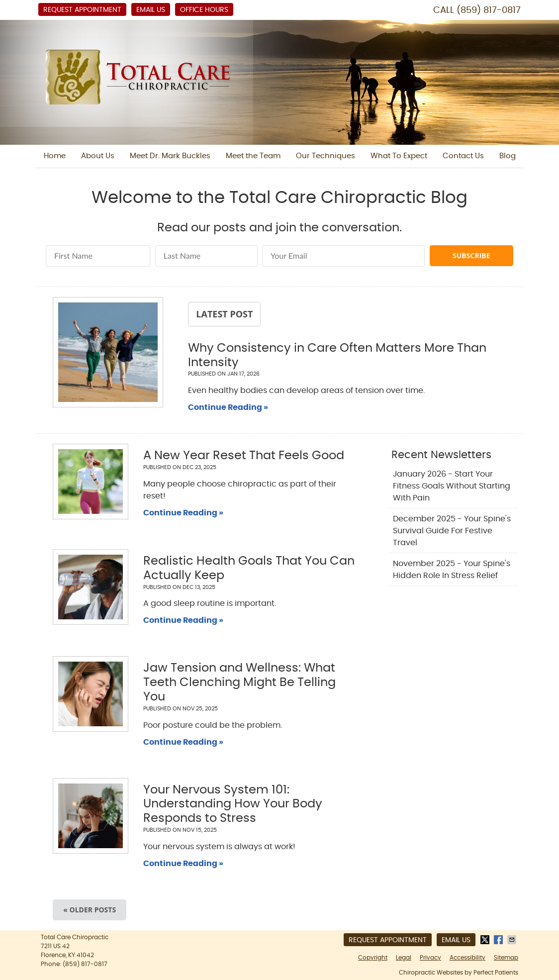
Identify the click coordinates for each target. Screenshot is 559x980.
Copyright (373, 958)
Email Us (151, 10)
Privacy (430, 958)
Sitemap (506, 958)
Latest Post (224, 314)
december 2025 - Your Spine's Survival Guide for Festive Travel (452, 531)
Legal (404, 958)
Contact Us (463, 156)
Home (55, 156)
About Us (98, 156)
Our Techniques (326, 156)
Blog (508, 156)
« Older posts (90, 910)
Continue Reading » (228, 407)
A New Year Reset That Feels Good (244, 456)
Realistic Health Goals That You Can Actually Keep (249, 568)
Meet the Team (253, 156)
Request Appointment (82, 10)
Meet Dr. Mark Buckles (170, 156)
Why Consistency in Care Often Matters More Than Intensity (337, 355)
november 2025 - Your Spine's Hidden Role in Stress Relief (452, 570)
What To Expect (399, 156)
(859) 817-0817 (489, 10)
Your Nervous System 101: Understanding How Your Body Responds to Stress (233, 804)
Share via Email (513, 940)
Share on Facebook (499, 940)
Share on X (486, 940)
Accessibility (467, 958)
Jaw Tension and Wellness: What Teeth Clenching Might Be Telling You (239, 683)
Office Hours (204, 10)
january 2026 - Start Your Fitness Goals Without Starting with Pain (452, 486)
